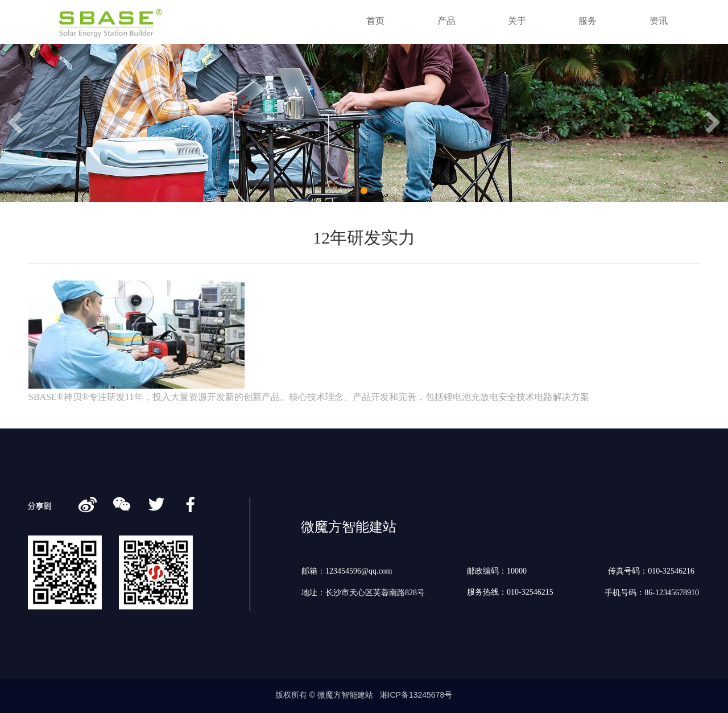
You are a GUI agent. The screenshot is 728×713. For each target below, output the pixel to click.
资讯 (659, 21)
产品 (446, 21)
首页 (375, 21)
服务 (588, 21)
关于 (517, 21)
